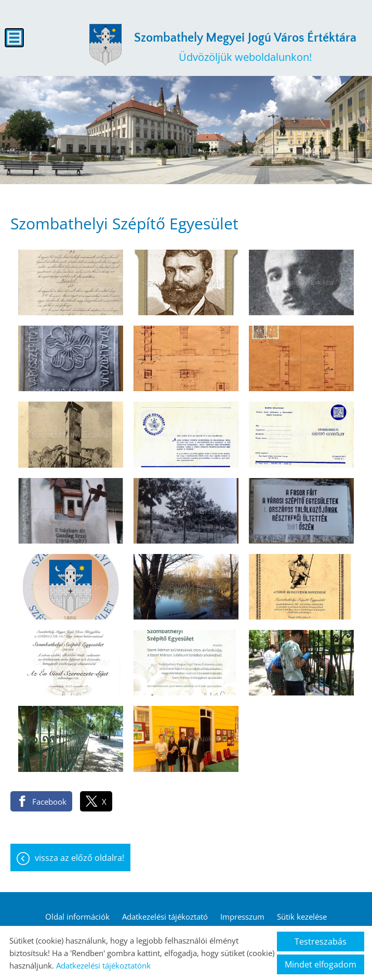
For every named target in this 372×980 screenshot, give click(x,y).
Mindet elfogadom (321, 964)
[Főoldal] (105, 45)
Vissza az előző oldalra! (79, 858)
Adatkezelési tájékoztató (165, 917)
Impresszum (242, 917)
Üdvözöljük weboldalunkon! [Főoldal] (245, 48)
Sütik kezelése (302, 917)
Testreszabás (321, 942)
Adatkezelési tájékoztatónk (103, 965)
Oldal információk (77, 917)
